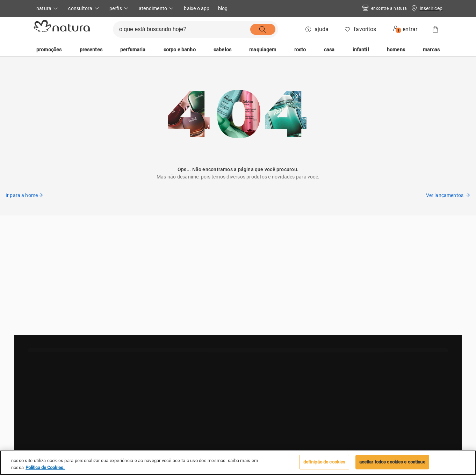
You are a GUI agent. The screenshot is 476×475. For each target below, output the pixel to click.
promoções (49, 50)
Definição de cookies (324, 462)
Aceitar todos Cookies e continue (392, 462)
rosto (300, 50)
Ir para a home (24, 195)
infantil (361, 50)
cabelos (222, 50)
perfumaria (133, 50)
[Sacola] (435, 29)
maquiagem (263, 50)
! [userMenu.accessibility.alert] (399, 30)
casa (329, 50)
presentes (91, 50)
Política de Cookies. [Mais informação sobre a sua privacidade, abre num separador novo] (45, 467)
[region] (238, 463)
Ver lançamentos (448, 195)
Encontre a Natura (384, 9)
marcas (431, 50)
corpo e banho (180, 50)
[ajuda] (318, 29)
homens (396, 50)
